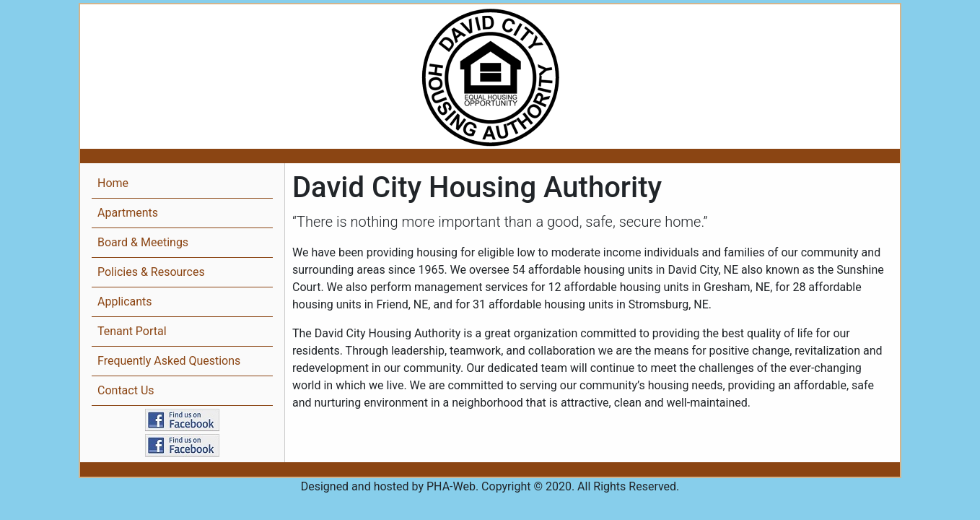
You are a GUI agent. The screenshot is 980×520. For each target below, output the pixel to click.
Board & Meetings (143, 242)
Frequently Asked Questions (169, 361)
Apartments (128, 213)
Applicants (125, 302)
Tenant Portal (132, 331)
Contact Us (126, 390)
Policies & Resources (151, 272)
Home (113, 183)
